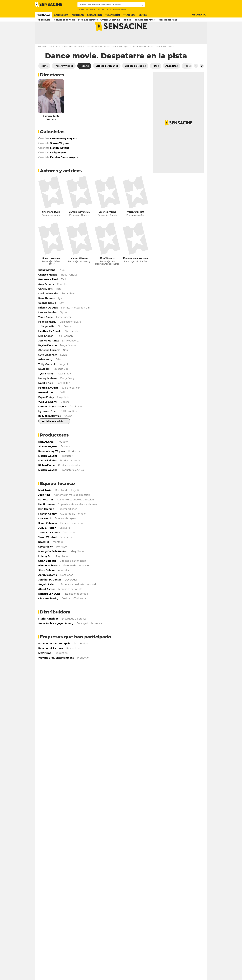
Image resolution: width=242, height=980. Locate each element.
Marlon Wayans (79, 271)
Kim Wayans (107, 271)
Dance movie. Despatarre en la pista (113, 60)
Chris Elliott (45, 302)
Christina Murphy (49, 363)
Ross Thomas (46, 312)
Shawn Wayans (51, 271)
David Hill (44, 382)
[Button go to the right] (202, 79)
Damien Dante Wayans (51, 131)
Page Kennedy (47, 335)
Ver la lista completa (53, 434)
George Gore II (47, 316)
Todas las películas (63, 60)
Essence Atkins (107, 225)
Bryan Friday (46, 410)
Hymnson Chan (48, 425)
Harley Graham (47, 392)
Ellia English (46, 349)
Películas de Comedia (84, 60)
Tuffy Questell (47, 377)
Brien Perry (45, 373)
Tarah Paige (46, 330)
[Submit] (142, 5)
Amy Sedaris (46, 297)
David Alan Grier (48, 307)
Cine (50, 60)
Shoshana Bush (51, 225)
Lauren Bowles (47, 326)
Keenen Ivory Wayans (135, 271)
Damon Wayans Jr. (79, 225)
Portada (42, 60)
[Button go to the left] (196, 79)
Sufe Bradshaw (48, 368)
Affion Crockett (135, 225)
